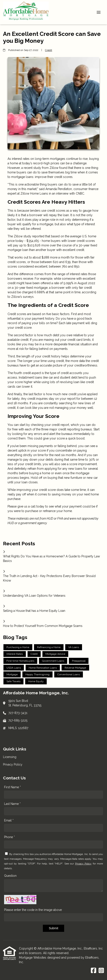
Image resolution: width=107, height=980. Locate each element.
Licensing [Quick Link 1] (10, 757)
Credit (49, 50)
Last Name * (12, 804)
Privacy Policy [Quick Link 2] (13, 764)
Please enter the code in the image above (33, 910)
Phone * (9, 837)
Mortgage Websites (33, 958)
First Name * (12, 787)
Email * (9, 820)
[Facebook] (94, 971)
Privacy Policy (83, 864)
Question (10, 876)
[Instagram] (101, 971)
